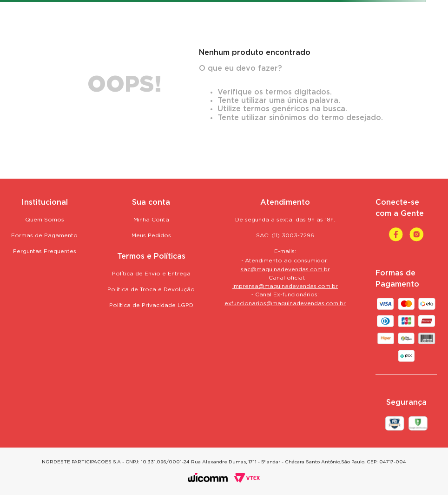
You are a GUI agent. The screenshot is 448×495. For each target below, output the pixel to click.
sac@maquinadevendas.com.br (285, 270)
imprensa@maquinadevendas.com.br (285, 286)
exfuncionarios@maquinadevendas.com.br (285, 304)
